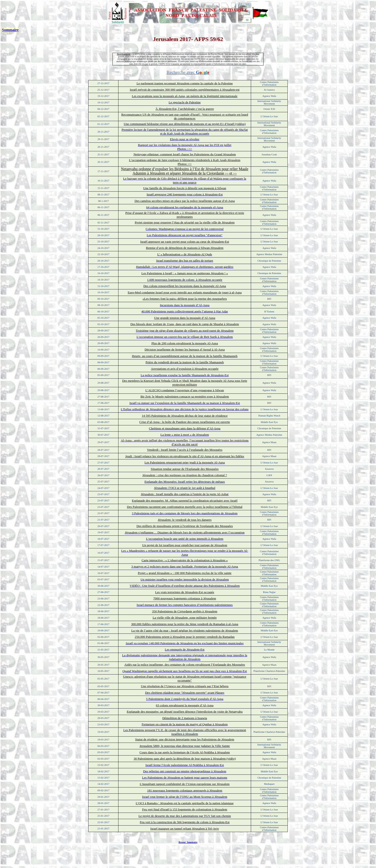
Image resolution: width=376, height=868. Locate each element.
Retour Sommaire (188, 842)
